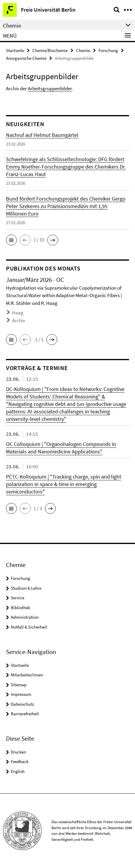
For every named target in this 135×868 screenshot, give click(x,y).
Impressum (21, 694)
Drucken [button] (18, 752)
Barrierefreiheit (25, 714)
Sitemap (19, 685)
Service (18, 598)
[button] (11, 240)
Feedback (20, 761)
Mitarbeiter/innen (27, 675)
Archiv (19, 320)
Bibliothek (20, 608)
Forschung (108, 50)
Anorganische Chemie (26, 58)
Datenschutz (22, 704)
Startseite (15, 50)
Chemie (83, 50)
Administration (25, 617)
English (18, 771)
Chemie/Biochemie (50, 50)
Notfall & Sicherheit (29, 627)
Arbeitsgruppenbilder (50, 88)
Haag (18, 313)
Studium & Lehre (26, 588)
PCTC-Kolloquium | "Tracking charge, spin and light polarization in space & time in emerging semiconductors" (64, 484)
